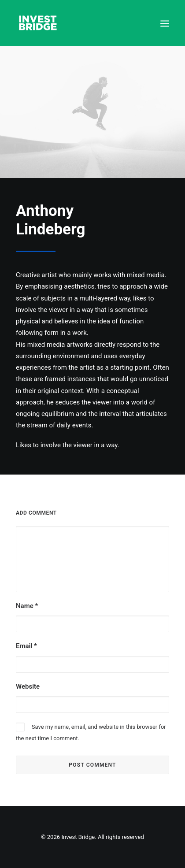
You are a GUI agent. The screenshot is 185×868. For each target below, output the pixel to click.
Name (27, 606)
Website (28, 686)
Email (26, 646)
